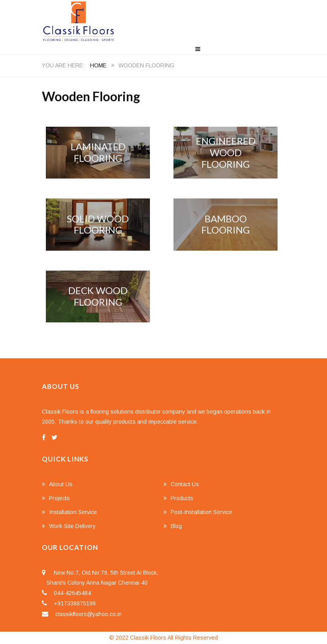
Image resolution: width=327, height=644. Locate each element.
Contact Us (185, 484)
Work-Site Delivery (72, 526)
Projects (59, 498)
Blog (176, 526)
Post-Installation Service (201, 512)
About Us (61, 484)
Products (182, 498)
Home (98, 65)
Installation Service (73, 512)
